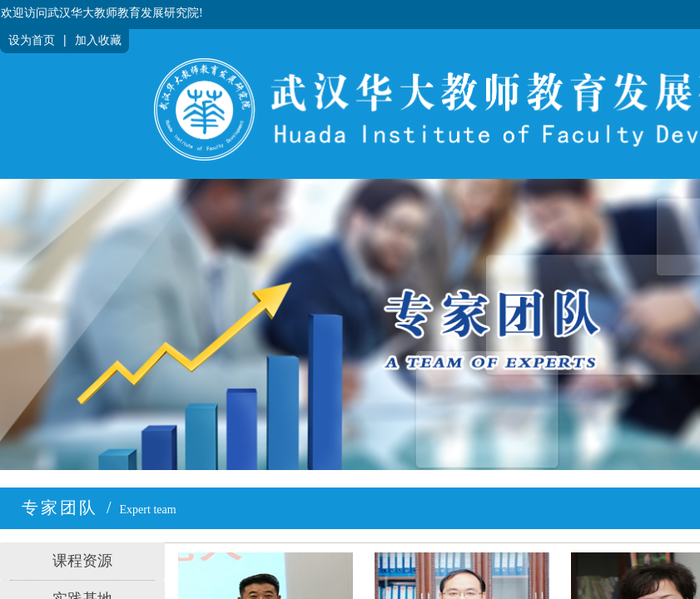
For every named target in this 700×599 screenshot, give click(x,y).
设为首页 (32, 40)
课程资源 (82, 561)
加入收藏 (98, 40)
